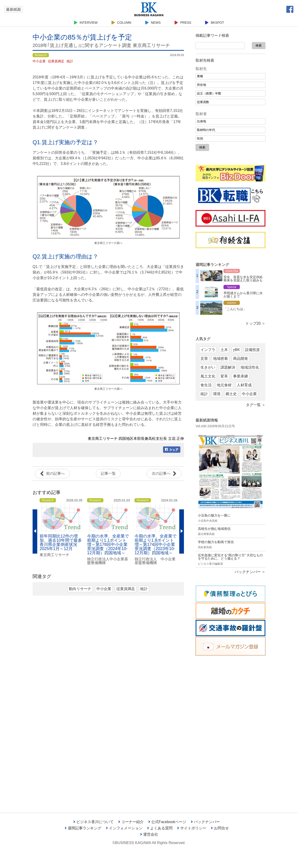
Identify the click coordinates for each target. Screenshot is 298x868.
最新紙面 (14, 9)
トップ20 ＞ (255, 323)
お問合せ (220, 828)
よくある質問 (160, 828)
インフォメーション (124, 828)
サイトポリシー (192, 828)
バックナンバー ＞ (250, 572)
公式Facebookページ (167, 822)
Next (182, 531)
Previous (35, 531)
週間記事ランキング (83, 828)
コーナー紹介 (131, 822)
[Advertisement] (230, 731)
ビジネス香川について (93, 822)
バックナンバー (205, 822)
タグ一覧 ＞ (256, 405)
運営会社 (149, 834)
